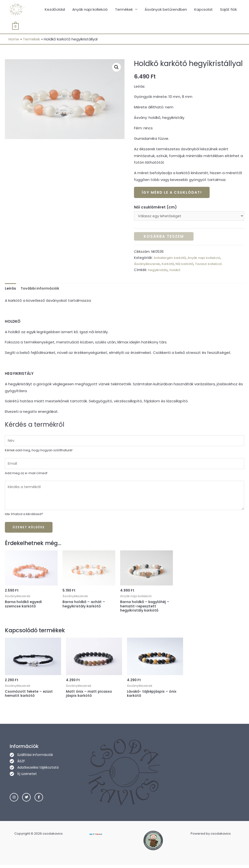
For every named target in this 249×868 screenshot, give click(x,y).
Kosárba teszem (164, 237)
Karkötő (169, 265)
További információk (41, 289)
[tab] (11, 289)
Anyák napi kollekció (90, 10)
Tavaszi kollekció (211, 265)
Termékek (124, 10)
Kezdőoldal (55, 10)
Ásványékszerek (147, 265)
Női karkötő (186, 265)
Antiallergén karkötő (170, 259)
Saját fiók (228, 10)
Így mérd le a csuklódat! (173, 193)
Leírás (11, 289)
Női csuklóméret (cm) (155, 208)
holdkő (176, 271)
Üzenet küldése (29, 530)
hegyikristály (158, 271)
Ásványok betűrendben (166, 10)
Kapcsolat (204, 10)
